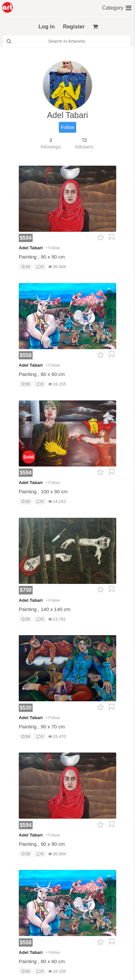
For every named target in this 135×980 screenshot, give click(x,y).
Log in (47, 26)
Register (74, 26)
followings (51, 147)
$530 (26, 708)
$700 (26, 590)
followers (84, 147)
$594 (26, 238)
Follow (67, 127)
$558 (26, 355)
